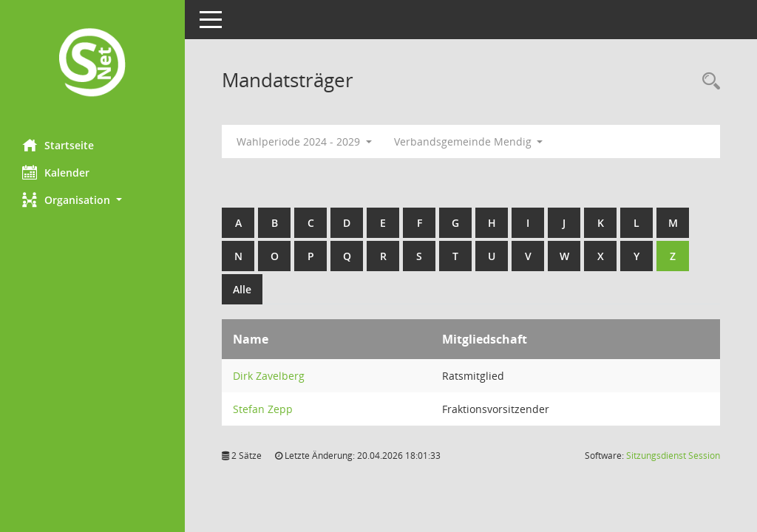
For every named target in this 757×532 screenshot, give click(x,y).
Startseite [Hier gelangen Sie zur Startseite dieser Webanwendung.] (58, 145)
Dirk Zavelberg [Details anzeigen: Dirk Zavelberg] (269, 376)
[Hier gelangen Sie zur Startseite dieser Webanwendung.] (92, 64)
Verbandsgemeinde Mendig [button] (469, 141)
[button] (92, 200)
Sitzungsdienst (673, 456)
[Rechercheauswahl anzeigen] (707, 82)
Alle (242, 289)
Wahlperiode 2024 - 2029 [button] (304, 141)
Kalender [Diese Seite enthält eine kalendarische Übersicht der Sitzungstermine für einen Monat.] (56, 172)
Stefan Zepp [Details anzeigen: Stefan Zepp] (263, 409)
